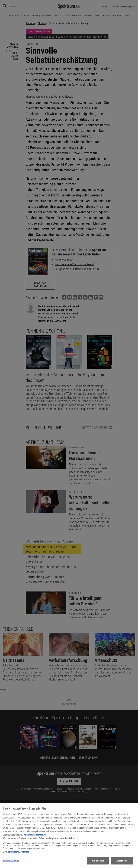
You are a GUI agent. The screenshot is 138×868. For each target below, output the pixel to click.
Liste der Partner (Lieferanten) (16, 852)
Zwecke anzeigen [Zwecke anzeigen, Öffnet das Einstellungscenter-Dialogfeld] (11, 861)
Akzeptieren (122, 861)
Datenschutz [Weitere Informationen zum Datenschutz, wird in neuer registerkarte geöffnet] (29, 835)
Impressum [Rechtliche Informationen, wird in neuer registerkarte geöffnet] (41, 835)
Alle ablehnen (98, 861)
